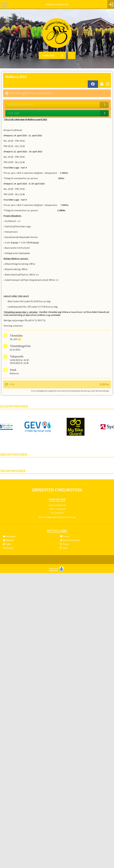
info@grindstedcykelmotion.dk (60, 517)
